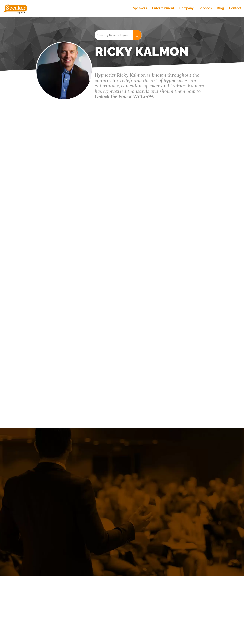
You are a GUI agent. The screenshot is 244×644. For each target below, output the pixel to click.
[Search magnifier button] (137, 35)
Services (204, 9)
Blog (219, 9)
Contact (234, 9)
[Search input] (114, 35)
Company (185, 9)
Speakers (139, 9)
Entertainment (162, 9)
